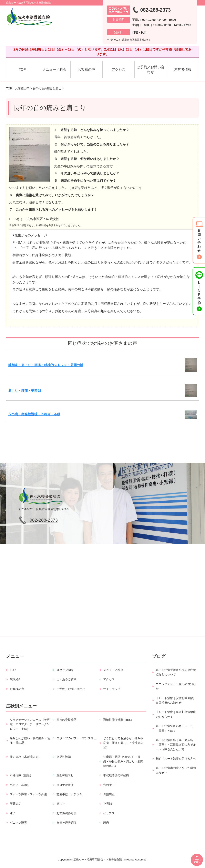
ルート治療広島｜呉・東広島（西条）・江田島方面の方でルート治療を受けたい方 (176, 745)
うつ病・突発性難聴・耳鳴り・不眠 (34, 414)
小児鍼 (107, 804)
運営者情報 (183, 70)
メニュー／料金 (54, 70)
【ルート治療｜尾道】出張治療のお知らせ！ (176, 714)
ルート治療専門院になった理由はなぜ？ (176, 770)
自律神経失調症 (66, 823)
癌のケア (109, 785)
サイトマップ (112, 689)
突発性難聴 (64, 757)
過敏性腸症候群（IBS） (118, 720)
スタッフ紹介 (65, 670)
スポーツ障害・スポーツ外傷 (28, 794)
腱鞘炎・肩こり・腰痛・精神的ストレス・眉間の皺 (46, 365)
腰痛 (106, 823)
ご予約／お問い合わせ (151, 70)
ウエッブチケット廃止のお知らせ (176, 686)
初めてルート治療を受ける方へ (176, 759)
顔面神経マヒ (65, 775)
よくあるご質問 (66, 679)
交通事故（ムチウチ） (71, 794)
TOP (22, 70)
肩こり (61, 804)
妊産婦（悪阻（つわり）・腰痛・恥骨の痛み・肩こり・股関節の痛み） (123, 761)
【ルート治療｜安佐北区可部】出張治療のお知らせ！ (176, 700)
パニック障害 (18, 823)
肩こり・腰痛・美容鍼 (24, 391)
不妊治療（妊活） (21, 775)
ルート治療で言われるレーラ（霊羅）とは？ (174, 728)
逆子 (13, 813)
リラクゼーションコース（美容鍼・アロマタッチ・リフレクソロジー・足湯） (30, 724)
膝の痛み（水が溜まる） (25, 757)
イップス (109, 813)
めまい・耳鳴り (20, 785)
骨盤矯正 (109, 794)
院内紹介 (16, 679)
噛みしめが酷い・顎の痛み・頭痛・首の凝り (30, 740)
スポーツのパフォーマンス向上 (76, 738)
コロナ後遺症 (65, 785)
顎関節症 (16, 804)
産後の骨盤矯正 (66, 720)
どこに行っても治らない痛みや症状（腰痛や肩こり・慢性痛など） (123, 743)
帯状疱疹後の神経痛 (116, 775)
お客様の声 (86, 70)
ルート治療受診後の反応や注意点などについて (176, 672)
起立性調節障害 (66, 813)
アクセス (119, 70)
